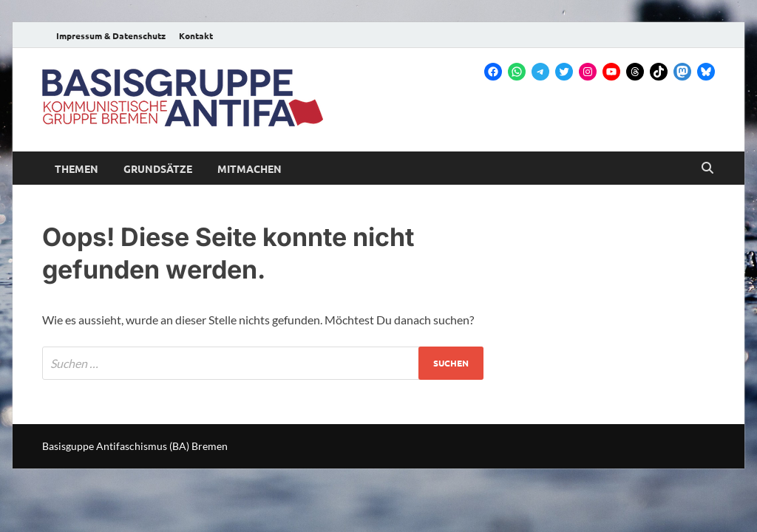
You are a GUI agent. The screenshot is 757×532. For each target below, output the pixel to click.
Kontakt (196, 35)
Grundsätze (158, 168)
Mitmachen (249, 168)
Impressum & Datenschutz (111, 35)
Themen (77, 168)
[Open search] (707, 168)
